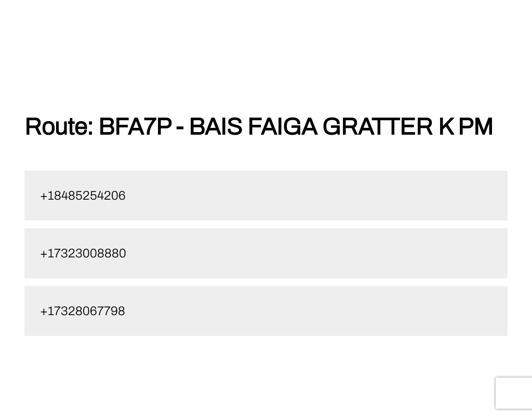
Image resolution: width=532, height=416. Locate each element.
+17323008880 (83, 253)
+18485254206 (83, 196)
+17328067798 (83, 311)
